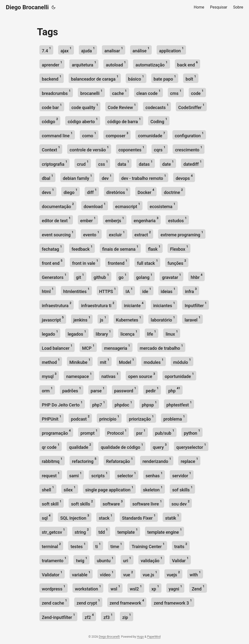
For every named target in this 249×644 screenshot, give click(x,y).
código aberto (83, 121)
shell (48, 489)
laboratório (163, 319)
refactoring (84, 460)
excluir (117, 234)
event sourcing (58, 234)
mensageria (117, 347)
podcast (80, 418)
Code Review (122, 106)
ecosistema (163, 206)
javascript (53, 319)
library (103, 333)
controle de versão (89, 149)
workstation (88, 588)
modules (154, 361)
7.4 (46, 50)
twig (81, 560)
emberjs (115, 220)
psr (141, 432)
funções (177, 262)
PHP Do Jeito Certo (62, 404)
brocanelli (91, 92)
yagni (175, 588)
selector (127, 475)
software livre (147, 503)
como (89, 135)
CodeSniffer (191, 106)
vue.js (150, 574)
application (171, 50)
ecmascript (128, 206)
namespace (79, 375)
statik (172, 517)
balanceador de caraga (95, 78)
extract (143, 234)
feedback (82, 248)
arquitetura (84, 64)
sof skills (182, 489)
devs (48, 191)
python (192, 432)
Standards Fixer (139, 517)
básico (136, 78)
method (51, 361)
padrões (72, 390)
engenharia (146, 220)
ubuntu (105, 560)
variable (81, 574)
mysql (49, 375)
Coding (159, 121)
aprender (52, 64)
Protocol (117, 432)
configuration (189, 135)
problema (174, 418)
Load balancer (57, 347)
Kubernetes (129, 319)
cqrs (160, 149)
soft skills (82, 503)
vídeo (107, 574)
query (160, 446)
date (168, 163)
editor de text (56, 220)
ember (88, 220)
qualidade (80, 446)
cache (119, 92)
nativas (110, 375)
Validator (52, 574)
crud (83, 163)
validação (151, 560)
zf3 (108, 616)
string (82, 531)
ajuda (88, 50)
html (48, 290)
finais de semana (120, 248)
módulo (182, 361)
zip (127, 616)
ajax (66, 50)
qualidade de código (122, 446)
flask (154, 248)
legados (77, 333)
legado (50, 333)
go (123, 276)
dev (107, 177)
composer (117, 135)
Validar (180, 560)
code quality (85, 106)
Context (51, 149)
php (174, 390)
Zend (198, 588)
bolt (191, 78)
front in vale (85, 262)
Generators (54, 276)
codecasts (157, 106)
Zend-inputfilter (58, 616)
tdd (103, 531)
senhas (154, 475)
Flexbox (179, 248)
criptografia (54, 163)
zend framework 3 (173, 602)
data (123, 163)
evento (91, 234)
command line (57, 135)
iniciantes (164, 305)
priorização (141, 418)
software (113, 503)
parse (98, 390)
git (80, 276)
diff (92, 191)
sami (76, 475)
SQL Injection (75, 517)
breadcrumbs (56, 92)
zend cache (54, 602)
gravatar (171, 276)
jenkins (82, 319)
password (125, 390)
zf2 (89, 616)
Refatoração (119, 460)
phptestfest (179, 404)
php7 (98, 404)
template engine (165, 531)
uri (127, 560)
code (197, 92)
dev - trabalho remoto (144, 177)
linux (172, 333)
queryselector (191, 446)
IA (129, 290)
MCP (88, 347)
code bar (52, 106)
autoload (116, 64)
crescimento (189, 149)
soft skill (52, 503)
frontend (117, 262)
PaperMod (154, 637)
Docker (146, 191)
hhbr (196, 276)
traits (181, 546)
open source (142, 375)
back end (188, 64)
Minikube (80, 361)
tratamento (54, 560)
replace (189, 460)
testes (78, 546)
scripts (99, 475)
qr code (51, 446)
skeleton (153, 489)
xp (155, 588)
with (195, 574)
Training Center (148, 546)
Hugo (140, 637)
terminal (51, 546)
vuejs (173, 574)
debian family (77, 177)
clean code (148, 92)
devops (184, 177)
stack (105, 517)
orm (47, 390)
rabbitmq (52, 460)
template (128, 531)
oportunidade (179, 375)
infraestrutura (57, 305)
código (50, 121)
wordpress (53, 588)
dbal (47, 177)
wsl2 (136, 588)
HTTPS (108, 290)
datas (146, 163)
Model (126, 361)
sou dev (180, 503)
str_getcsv (53, 531)
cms (176, 92)
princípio (109, 418)
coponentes (131, 149)
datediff (192, 163)
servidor (182, 475)
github (101, 276)
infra (191, 290)
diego (71, 191)
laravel (192, 319)
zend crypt (88, 602)
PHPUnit (52, 418)
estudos (177, 220)
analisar (114, 50)
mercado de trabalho (161, 347)
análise (141, 50)
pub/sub (165, 432)
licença (129, 333)
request (51, 475)
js (103, 319)
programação (56, 432)
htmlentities (76, 290)
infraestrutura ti (98, 305)
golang (144, 276)
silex (70, 489)
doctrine (173, 191)
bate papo (165, 78)
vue (128, 574)
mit (105, 361)
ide (147, 290)
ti (98, 546)
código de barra (124, 121)
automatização (151, 64)
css (103, 163)
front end (52, 262)
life (152, 333)
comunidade (151, 135)
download (95, 206)
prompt (89, 432)
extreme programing (182, 234)
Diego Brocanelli (27, 7)
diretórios (117, 191)
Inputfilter (196, 305)
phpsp (149, 404)
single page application (109, 489)
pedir (152, 390)
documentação (58, 206)
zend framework (127, 602)
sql (46, 517)
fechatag (52, 248)
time (116, 546)
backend (52, 78)
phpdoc (123, 404)
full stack (147, 262)
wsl (115, 588)
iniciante (134, 305)
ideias (168, 290)
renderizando (157, 460)
